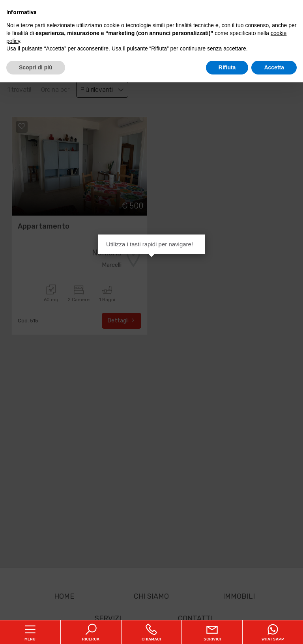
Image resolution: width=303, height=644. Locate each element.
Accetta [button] (274, 67)
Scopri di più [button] (36, 67)
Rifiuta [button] (227, 67)
